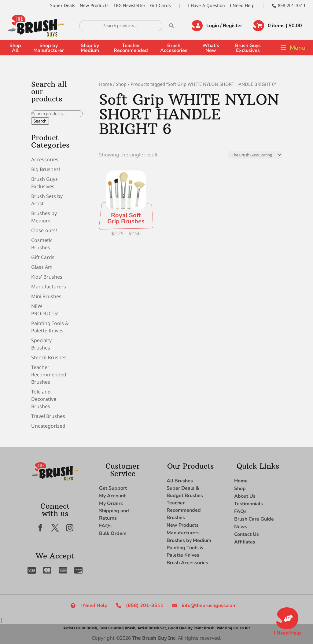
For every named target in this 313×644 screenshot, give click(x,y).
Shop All (15, 48)
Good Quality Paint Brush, (192, 628)
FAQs (105, 526)
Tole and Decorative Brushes (44, 399)
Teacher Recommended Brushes (49, 375)
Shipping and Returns (114, 514)
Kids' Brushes (47, 277)
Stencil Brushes (49, 357)
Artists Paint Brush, (81, 628)
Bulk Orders (113, 533)
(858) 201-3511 (145, 606)
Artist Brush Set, (152, 628)
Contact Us (247, 534)
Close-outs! (44, 230)
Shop (121, 84)
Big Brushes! (46, 169)
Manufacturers (49, 287)
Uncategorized (48, 426)
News (241, 527)
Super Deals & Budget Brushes (185, 492)
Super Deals (63, 5)
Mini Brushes (46, 296)
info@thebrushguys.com (209, 606)
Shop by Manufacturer (49, 48)
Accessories (45, 159)
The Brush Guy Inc (154, 638)
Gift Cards (160, 5)
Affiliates (245, 542)
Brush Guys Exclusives (248, 48)
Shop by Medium (90, 48)
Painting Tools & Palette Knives (185, 551)
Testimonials (249, 504)
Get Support (113, 488)
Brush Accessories (174, 48)
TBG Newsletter (129, 5)
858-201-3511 (292, 5)
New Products (94, 5)
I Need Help (242, 5)
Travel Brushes (48, 416)
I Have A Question (207, 5)
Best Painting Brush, (118, 628)
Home (105, 84)
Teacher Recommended (131, 48)
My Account (112, 496)
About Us (245, 496)
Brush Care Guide (254, 519)
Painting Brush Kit (233, 628)
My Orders (111, 503)
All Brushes (180, 481)
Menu (298, 48)
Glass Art (42, 267)
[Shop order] (255, 155)
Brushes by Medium (189, 540)
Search (40, 121)
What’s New (211, 48)
